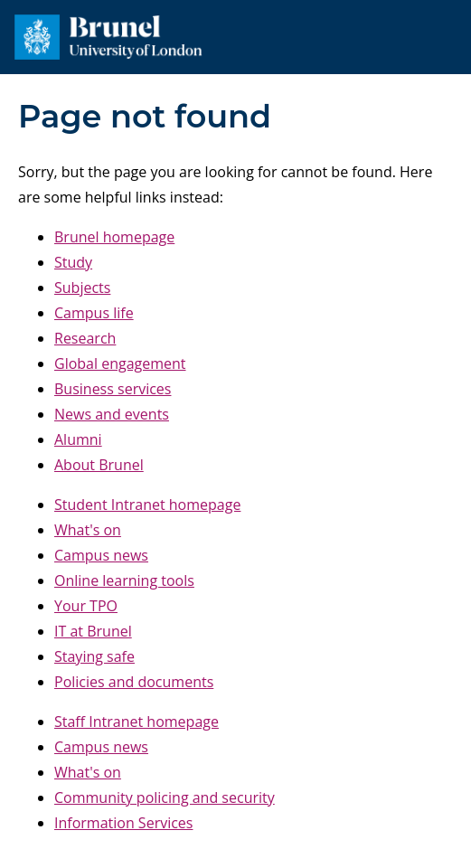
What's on (88, 530)
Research (85, 338)
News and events (112, 414)
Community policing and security (165, 797)
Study (73, 262)
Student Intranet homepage (147, 505)
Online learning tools (124, 580)
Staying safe (94, 656)
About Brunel (99, 465)
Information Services (123, 823)
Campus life (94, 313)
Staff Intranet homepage (137, 722)
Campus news (101, 555)
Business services (113, 389)
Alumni (78, 439)
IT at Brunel (93, 631)
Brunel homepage (114, 237)
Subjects (82, 288)
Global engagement (120, 363)
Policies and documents (134, 682)
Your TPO (86, 606)
